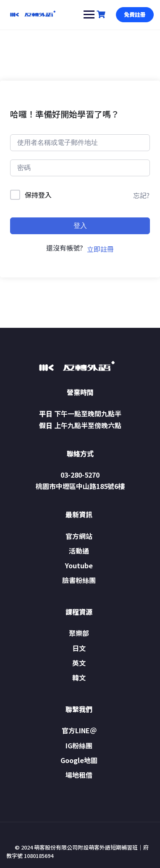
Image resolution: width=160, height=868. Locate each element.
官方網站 (79, 536)
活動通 (79, 551)
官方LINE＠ (79, 730)
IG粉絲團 (79, 745)
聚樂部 (79, 633)
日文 (79, 648)
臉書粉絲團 (79, 580)
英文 (79, 663)
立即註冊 (100, 249)
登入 (80, 226)
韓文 (79, 677)
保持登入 (38, 195)
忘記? (141, 195)
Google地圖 (79, 760)
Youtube (79, 565)
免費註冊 (135, 14)
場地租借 (79, 775)
